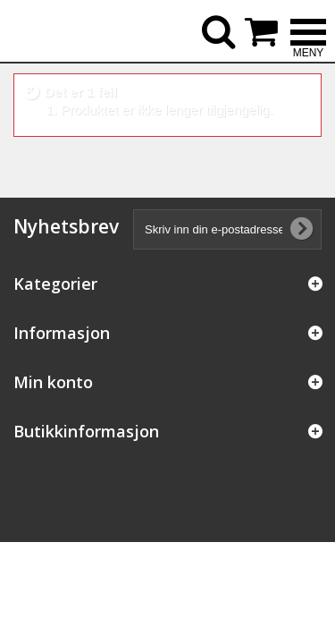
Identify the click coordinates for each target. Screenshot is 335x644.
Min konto (53, 382)
